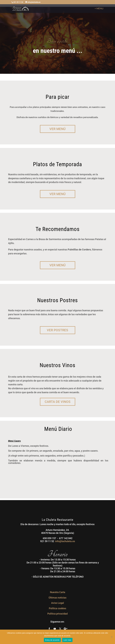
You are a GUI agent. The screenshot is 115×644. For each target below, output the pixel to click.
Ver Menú (57, 129)
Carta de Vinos (58, 402)
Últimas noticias (57, 598)
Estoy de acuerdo (52, 640)
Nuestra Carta (58, 592)
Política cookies (57, 608)
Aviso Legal (58, 603)
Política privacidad (57, 614)
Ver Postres (57, 330)
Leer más (67, 640)
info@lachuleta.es (65, 541)
